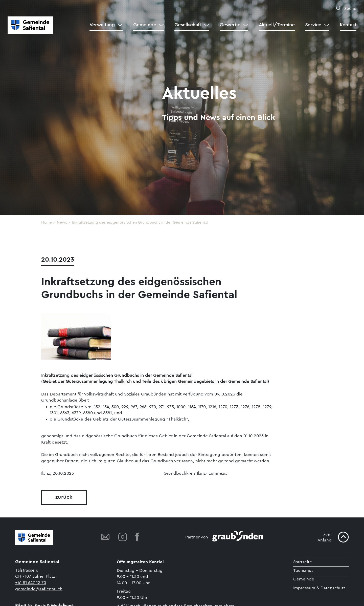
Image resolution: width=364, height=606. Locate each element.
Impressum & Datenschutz (319, 588)
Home (47, 223)
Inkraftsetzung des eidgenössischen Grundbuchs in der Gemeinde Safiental (140, 223)
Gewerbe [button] (230, 25)
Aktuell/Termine (277, 25)
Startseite (303, 562)
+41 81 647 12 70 (31, 583)
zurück (64, 497)
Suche (350, 8)
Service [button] (313, 25)
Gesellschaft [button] (188, 25)
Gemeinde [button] (145, 25)
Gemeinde (304, 579)
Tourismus (303, 570)
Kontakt (348, 25)
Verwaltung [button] (102, 25)
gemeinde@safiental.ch (39, 589)
